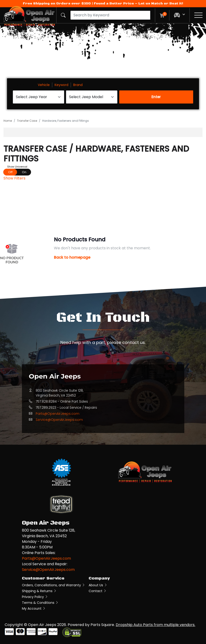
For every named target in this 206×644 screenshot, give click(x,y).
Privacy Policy (35, 597)
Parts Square (102, 625)
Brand (78, 85)
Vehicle (44, 85)
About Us (98, 585)
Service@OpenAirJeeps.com (59, 420)
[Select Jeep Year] (38, 97)
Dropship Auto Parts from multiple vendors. (155, 625)
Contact (98, 591)
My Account (34, 608)
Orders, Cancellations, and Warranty (54, 585)
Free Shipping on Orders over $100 (57, 4)
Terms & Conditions (40, 603)
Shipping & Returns (39, 591)
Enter (156, 97)
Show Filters (14, 178)
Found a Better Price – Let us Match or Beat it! (138, 4)
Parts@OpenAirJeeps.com (58, 414)
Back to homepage (72, 257)
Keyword (61, 85)
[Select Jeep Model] (92, 97)
